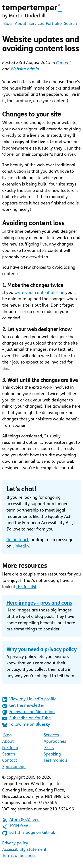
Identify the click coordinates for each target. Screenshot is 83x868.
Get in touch (18, 540)
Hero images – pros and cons (39, 603)
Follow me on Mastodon (29, 712)
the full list (26, 587)
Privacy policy (15, 843)
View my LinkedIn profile (29, 700)
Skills (49, 748)
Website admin (25, 69)
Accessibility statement (24, 850)
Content (64, 63)
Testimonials (56, 761)
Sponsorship (14, 767)
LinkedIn (21, 546)
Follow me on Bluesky (26, 725)
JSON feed (15, 827)
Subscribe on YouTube (27, 719)
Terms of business (19, 856)
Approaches (55, 742)
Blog (8, 24)
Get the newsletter (23, 706)
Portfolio (54, 24)
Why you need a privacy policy (41, 650)
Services (36, 24)
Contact (10, 761)
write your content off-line (39, 293)
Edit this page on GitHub (29, 833)
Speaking (52, 755)
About (21, 24)
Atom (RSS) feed (21, 820)
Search (70, 24)
